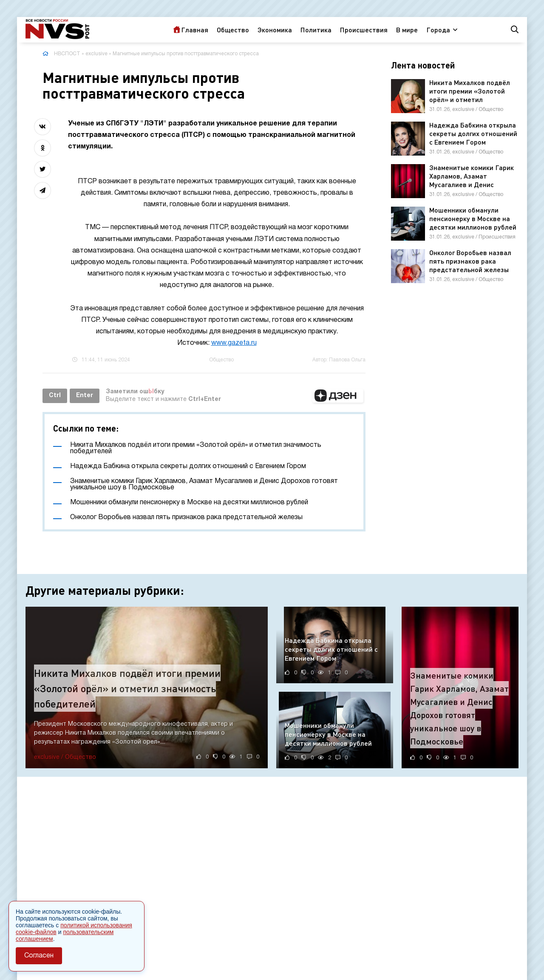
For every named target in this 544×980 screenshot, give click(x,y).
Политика (316, 30)
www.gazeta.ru (234, 343)
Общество (233, 30)
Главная (195, 30)
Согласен (39, 956)
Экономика (275, 30)
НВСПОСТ (67, 54)
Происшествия (364, 30)
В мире (407, 30)
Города (438, 30)
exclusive (96, 54)
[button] (338, 396)
